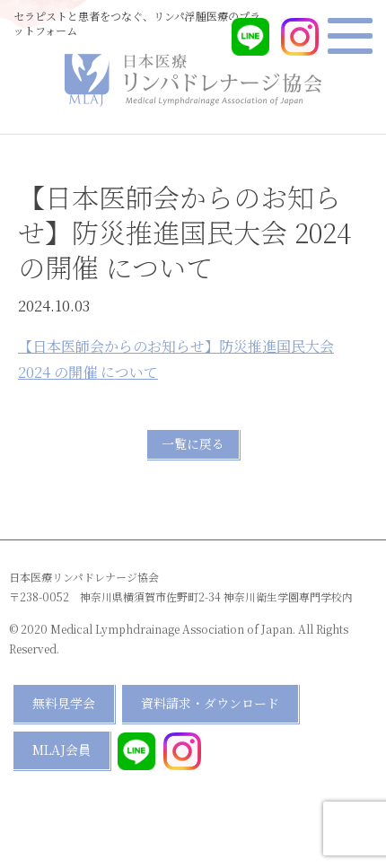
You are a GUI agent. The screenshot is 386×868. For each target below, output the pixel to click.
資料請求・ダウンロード (210, 703)
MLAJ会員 (61, 750)
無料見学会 (64, 703)
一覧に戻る (193, 443)
